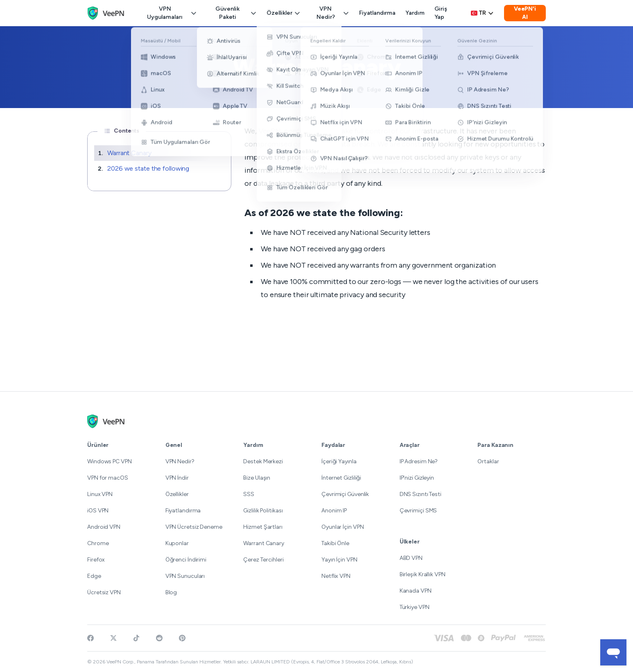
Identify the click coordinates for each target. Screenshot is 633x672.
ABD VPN (411, 558)
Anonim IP (334, 511)
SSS (249, 494)
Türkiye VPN (415, 607)
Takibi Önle (335, 543)
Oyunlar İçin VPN (342, 527)
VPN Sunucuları (185, 576)
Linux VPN (100, 494)
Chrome (98, 543)
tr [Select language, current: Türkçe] (482, 13)
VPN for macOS (108, 478)
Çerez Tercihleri (263, 560)
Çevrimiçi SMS (418, 511)
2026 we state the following (148, 168)
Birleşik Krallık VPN (423, 574)
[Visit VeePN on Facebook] (90, 638)
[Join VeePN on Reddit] (159, 638)
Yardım (415, 13)
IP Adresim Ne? (419, 461)
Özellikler (284, 13)
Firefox (96, 560)
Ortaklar (488, 461)
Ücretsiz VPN (104, 592)
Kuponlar (177, 543)
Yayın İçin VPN (339, 560)
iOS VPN (98, 511)
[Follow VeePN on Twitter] (113, 638)
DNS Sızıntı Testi (420, 494)
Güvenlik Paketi (236, 13)
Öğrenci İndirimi (186, 560)
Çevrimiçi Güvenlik (345, 494)
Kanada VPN (416, 591)
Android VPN (104, 527)
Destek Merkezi (263, 461)
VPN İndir (177, 478)
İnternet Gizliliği (341, 478)
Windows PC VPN (110, 461)
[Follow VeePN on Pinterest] (182, 638)
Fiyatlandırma (377, 13)
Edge (94, 576)
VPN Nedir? (333, 13)
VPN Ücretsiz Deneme (194, 527)
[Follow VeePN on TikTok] (136, 638)
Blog (171, 592)
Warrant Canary (129, 153)
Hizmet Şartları (263, 527)
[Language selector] (482, 13)
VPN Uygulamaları (172, 13)
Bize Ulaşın (257, 478)
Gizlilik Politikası (263, 511)
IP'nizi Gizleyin (417, 478)
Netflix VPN (336, 576)
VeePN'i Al (525, 13)
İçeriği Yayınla (339, 461)
